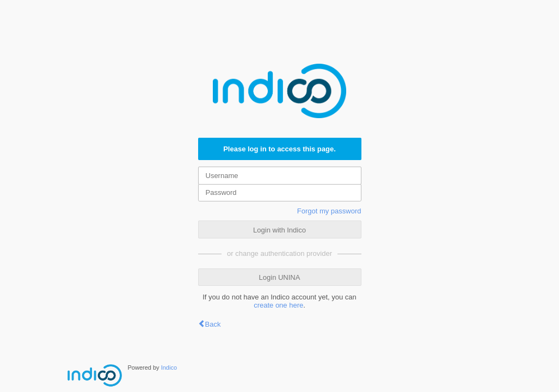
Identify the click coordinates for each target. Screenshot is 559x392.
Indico (169, 367)
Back (213, 324)
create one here (278, 305)
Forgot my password (329, 211)
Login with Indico (279, 230)
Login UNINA (280, 277)
